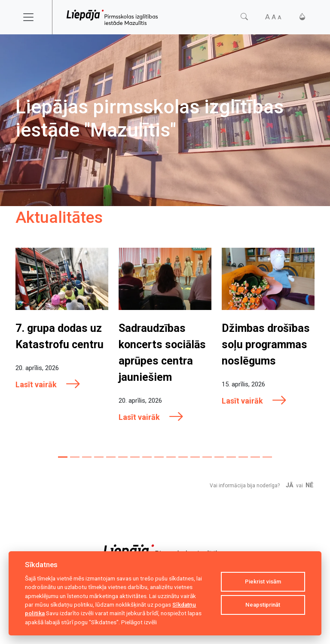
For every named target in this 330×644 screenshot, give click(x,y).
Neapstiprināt (263, 605)
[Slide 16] (243, 457)
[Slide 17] (255, 457)
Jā (290, 485)
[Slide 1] (63, 457)
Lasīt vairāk (48, 384)
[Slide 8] (147, 457)
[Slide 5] (111, 457)
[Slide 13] (207, 457)
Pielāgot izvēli (139, 622)
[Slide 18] (267, 457)
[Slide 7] (135, 457)
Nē (309, 485)
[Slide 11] (183, 457)
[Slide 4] (99, 457)
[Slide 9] (159, 457)
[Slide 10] (171, 457)
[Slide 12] (195, 457)
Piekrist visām (263, 582)
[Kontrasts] (302, 17)
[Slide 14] (219, 457)
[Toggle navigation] (34, 17)
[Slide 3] (87, 457)
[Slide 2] (75, 457)
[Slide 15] (231, 457)
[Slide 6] (123, 457)
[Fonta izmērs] (273, 17)
